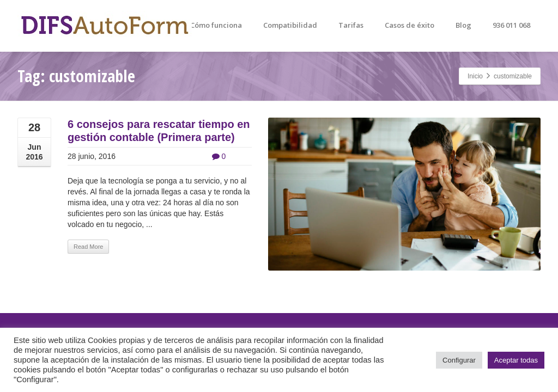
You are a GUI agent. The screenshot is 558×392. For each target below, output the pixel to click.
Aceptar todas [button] (516, 360)
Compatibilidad (290, 25)
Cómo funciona (216, 25)
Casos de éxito (410, 25)
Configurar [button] (459, 360)
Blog (463, 25)
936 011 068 (511, 25)
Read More (88, 247)
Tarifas (351, 25)
